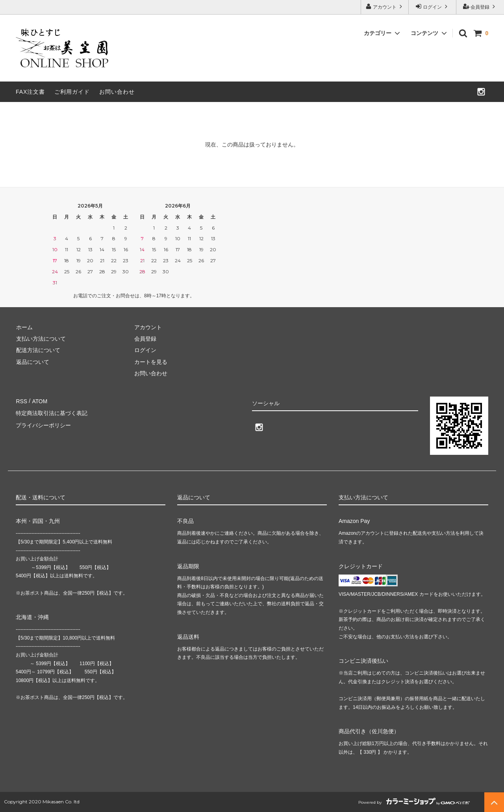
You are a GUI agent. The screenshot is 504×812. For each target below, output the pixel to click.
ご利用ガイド (72, 92)
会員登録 (480, 6)
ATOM (39, 400)
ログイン (433, 6)
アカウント (385, 6)
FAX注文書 (30, 92)
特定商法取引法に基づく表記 (52, 412)
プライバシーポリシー (43, 424)
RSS (21, 400)
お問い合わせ (117, 92)
